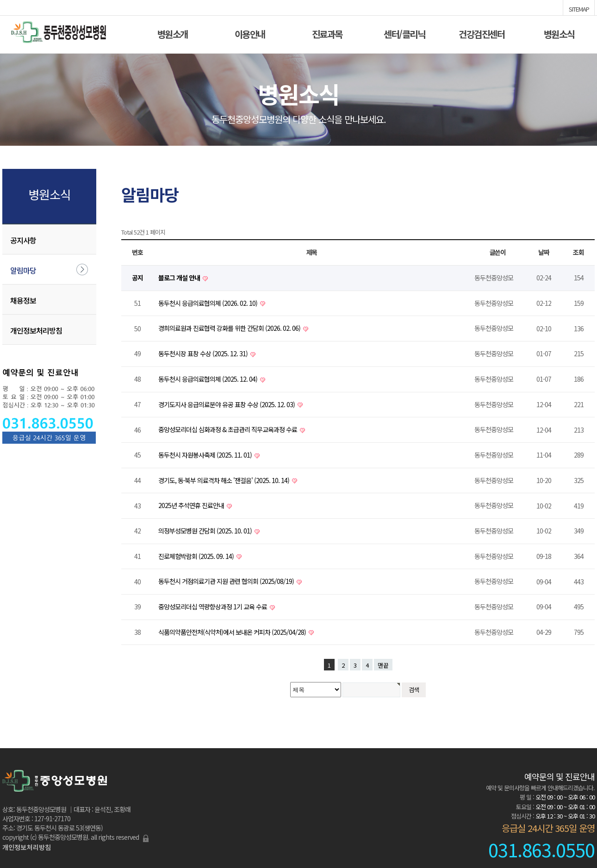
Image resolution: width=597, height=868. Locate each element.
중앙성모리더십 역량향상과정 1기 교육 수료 (213, 607)
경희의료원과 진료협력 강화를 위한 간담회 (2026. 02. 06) (230, 328)
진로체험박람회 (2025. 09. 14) (197, 556)
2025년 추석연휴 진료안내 (192, 505)
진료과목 (327, 33)
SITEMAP (579, 8)
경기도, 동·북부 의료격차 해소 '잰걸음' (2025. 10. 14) (224, 480)
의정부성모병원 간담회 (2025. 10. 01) (206, 531)
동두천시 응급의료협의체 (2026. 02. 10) (208, 303)
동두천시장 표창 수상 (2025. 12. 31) (204, 353)
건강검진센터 (482, 33)
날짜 (544, 252)
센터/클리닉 (404, 33)
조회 (578, 252)
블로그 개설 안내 (180, 278)
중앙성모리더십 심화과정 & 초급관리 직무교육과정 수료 (228, 429)
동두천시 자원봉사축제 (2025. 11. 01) (206, 455)
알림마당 (23, 270)
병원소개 (173, 33)
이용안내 (250, 33)
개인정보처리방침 (36, 330)
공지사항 (23, 240)
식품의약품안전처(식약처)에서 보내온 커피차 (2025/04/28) (233, 632)
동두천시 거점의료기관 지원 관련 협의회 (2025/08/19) (227, 581)
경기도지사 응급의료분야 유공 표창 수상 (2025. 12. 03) (227, 404)
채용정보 (23, 300)
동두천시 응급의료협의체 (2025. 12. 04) (208, 379)
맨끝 (383, 665)
